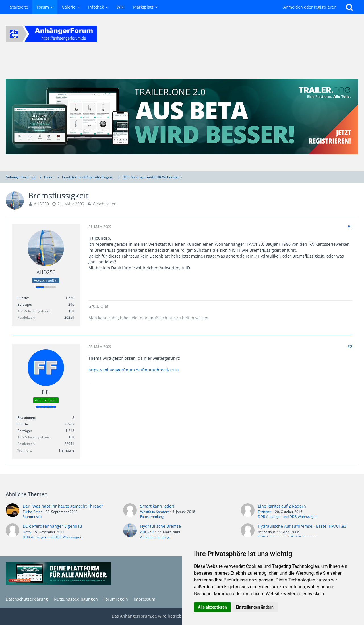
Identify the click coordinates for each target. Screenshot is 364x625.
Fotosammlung (152, 517)
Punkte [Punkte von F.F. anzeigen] (23, 424)
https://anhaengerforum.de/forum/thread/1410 (134, 370)
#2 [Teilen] (350, 346)
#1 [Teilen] (350, 227)
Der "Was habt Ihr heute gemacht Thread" (63, 506)
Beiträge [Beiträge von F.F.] (24, 431)
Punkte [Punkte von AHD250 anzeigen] (23, 298)
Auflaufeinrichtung (155, 537)
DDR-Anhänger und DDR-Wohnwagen (288, 517)
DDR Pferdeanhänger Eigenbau (52, 526)
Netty (27, 532)
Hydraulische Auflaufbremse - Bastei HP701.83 (302, 526)
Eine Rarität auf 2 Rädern (282, 506)
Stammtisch (32, 517)
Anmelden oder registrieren (310, 7)
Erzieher (265, 512)
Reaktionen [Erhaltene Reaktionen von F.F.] (26, 418)
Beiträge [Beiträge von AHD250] (24, 304)
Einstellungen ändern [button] (255, 607)
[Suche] (349, 7)
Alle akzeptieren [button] (212, 607)
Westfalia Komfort (154, 512)
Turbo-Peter (32, 512)
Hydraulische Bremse (161, 526)
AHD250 (41, 204)
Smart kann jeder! (157, 506)
